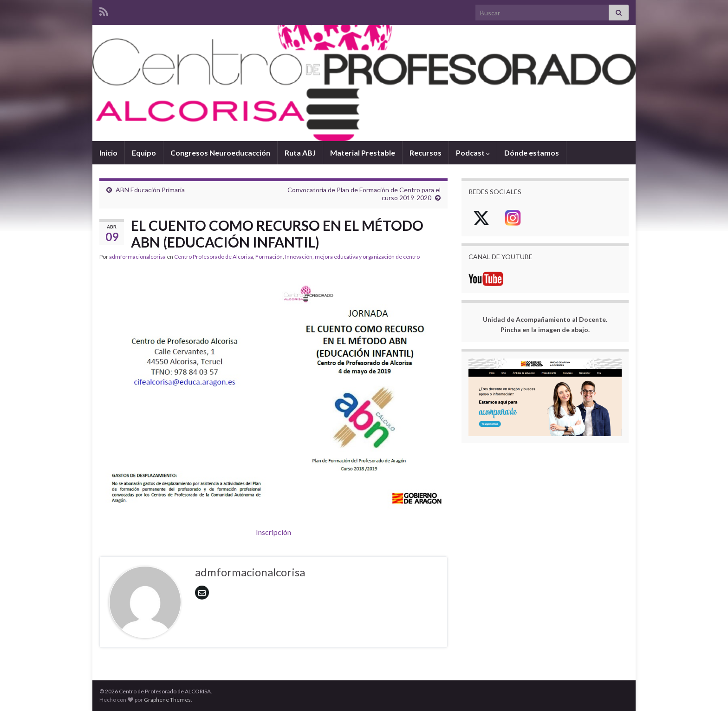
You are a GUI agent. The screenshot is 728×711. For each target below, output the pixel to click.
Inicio (108, 153)
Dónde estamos (532, 153)
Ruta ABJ (300, 153)
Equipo (144, 153)
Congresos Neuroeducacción (220, 153)
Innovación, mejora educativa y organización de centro (352, 257)
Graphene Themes (167, 700)
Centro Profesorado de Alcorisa (214, 257)
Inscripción (273, 532)
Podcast (473, 153)
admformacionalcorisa (137, 257)
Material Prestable (363, 153)
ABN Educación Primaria (150, 190)
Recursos (426, 153)
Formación (269, 257)
